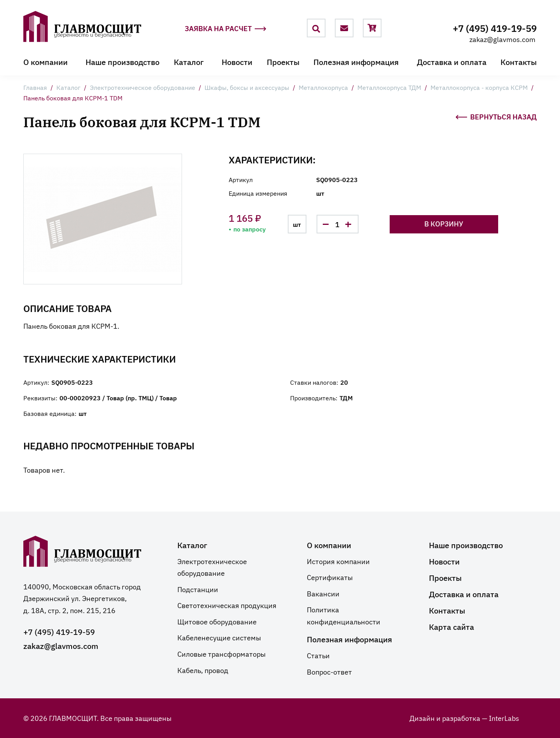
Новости (237, 61)
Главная (35, 87)
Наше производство (122, 61)
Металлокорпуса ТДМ (389, 87)
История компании (338, 561)
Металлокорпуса (323, 87)
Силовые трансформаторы (221, 654)
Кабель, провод (203, 670)
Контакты (519, 61)
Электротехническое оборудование (143, 87)
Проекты (283, 61)
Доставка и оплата (452, 61)
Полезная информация (356, 61)
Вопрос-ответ (329, 671)
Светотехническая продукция (227, 605)
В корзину (464, 224)
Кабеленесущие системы (219, 637)
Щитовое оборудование (217, 621)
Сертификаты (330, 577)
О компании (45, 61)
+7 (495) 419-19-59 (495, 28)
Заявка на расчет (226, 29)
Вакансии (323, 593)
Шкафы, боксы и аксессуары (247, 87)
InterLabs (504, 718)
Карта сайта (451, 626)
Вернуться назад (496, 116)
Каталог (189, 61)
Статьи (318, 655)
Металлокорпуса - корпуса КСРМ (479, 87)
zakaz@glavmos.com (502, 39)
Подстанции (198, 589)
